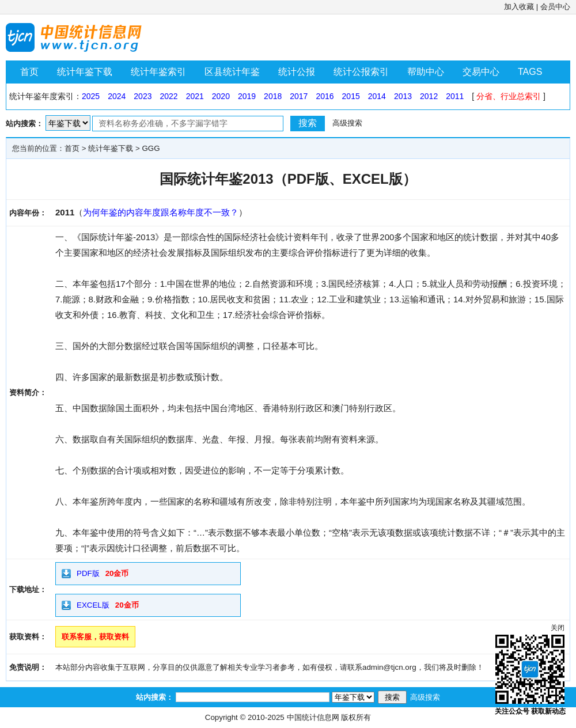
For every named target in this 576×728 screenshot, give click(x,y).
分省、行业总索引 (509, 96)
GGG (151, 148)
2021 (195, 96)
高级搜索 (347, 123)
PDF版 (88, 573)
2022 (168, 96)
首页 (29, 72)
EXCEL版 (93, 605)
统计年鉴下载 (85, 72)
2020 (221, 96)
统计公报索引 (361, 72)
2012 (429, 96)
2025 (91, 96)
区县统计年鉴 (232, 72)
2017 (299, 96)
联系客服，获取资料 (95, 637)
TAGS (530, 72)
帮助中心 (426, 72)
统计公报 (297, 72)
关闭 (558, 628)
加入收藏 (519, 7)
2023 (143, 96)
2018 (273, 96)
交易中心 (481, 72)
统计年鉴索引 (158, 72)
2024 (117, 96)
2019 (247, 96)
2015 (351, 96)
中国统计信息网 (313, 717)
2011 (455, 96)
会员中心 (555, 7)
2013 (403, 96)
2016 (325, 96)
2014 (377, 96)
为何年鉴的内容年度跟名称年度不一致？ (161, 212)
